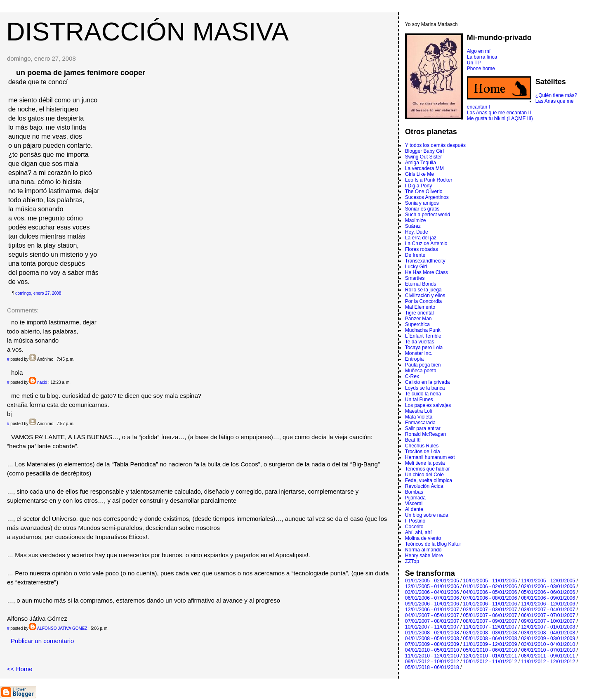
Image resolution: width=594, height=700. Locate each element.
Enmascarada (420, 423)
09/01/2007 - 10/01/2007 (548, 621)
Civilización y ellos (425, 296)
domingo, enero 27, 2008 (38, 293)
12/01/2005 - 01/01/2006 (432, 586)
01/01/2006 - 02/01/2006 (490, 586)
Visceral (414, 504)
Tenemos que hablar (428, 469)
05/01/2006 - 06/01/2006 (548, 592)
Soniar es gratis (422, 209)
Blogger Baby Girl (424, 151)
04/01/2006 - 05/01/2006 (490, 592)
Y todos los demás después (435, 145)
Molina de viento (423, 538)
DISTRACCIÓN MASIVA (147, 31)
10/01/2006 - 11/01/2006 (490, 604)
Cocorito (414, 527)
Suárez (413, 226)
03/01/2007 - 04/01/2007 (548, 610)
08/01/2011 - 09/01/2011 (548, 656)
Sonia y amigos (422, 203)
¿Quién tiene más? (556, 95)
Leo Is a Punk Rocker (429, 180)
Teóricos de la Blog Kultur (433, 544)
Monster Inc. (419, 353)
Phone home (481, 69)
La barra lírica (482, 57)
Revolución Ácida (424, 486)
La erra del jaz (421, 238)
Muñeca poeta (421, 371)
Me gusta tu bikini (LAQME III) (500, 118)
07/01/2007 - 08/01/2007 (432, 621)
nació (42, 382)
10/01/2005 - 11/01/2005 (490, 581)
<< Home (20, 669)
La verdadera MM (424, 168)
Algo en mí (479, 51)
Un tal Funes (419, 400)
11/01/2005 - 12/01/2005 (548, 581)
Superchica (417, 324)
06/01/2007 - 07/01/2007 (548, 615)
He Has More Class (427, 272)
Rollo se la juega (423, 290)
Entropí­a (414, 359)
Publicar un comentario (42, 641)
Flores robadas (422, 249)
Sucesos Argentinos (427, 197)
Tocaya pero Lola (424, 348)
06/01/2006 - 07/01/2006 (432, 598)
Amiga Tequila (421, 163)
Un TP (474, 63)
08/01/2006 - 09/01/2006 (548, 598)
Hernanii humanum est (430, 457)
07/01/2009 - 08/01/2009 (432, 644)
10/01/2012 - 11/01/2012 (490, 662)
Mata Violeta (419, 417)
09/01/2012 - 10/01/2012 (432, 662)
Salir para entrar (423, 428)
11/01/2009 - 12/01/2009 (490, 644)
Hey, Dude (417, 232)
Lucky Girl (416, 267)
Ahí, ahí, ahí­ (418, 532)
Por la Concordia (423, 301)
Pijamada (415, 498)
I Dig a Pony (418, 186)
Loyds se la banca (425, 388)
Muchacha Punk (423, 330)
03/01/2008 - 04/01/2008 (548, 633)
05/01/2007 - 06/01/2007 (490, 615)
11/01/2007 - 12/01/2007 (490, 627)
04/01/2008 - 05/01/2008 (432, 639)
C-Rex (412, 376)
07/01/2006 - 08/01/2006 (490, 598)
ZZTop (412, 561)
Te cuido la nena (423, 394)
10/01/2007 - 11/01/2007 (432, 627)
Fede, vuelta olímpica (429, 480)
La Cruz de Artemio (426, 244)
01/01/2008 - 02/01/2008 (432, 633)
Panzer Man (418, 319)
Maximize (416, 220)
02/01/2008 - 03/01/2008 (490, 633)
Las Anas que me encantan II (499, 113)
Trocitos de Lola (423, 452)
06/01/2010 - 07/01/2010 (548, 650)
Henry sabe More (424, 556)
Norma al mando (423, 550)
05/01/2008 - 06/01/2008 (490, 639)
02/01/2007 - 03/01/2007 (490, 610)
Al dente (414, 509)
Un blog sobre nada (427, 515)
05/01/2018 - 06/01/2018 (432, 667)
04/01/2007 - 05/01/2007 (432, 615)
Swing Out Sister (423, 157)
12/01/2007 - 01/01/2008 (548, 627)
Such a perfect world (428, 215)
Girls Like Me (420, 174)
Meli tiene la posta (425, 463)
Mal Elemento (420, 307)
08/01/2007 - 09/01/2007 (490, 621)
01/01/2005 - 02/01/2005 (432, 581)
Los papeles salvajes (428, 405)
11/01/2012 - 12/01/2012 (548, 662)
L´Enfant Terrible (423, 336)
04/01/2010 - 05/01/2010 (432, 650)
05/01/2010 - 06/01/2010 (490, 650)
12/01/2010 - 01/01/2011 (490, 656)
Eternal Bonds (421, 284)
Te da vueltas (420, 342)
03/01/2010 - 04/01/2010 (548, 644)
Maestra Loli (418, 411)
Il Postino (415, 521)
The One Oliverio (424, 192)
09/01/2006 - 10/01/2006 (432, 604)
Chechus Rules (422, 446)
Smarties (415, 278)
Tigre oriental (420, 313)
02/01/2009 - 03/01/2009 (548, 639)
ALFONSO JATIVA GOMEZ (62, 628)
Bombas (414, 492)
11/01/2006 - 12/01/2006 (548, 604)
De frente (415, 255)
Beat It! (413, 440)
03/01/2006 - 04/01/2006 (432, 592)
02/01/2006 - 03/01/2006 (548, 586)
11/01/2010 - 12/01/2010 (432, 656)
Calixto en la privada (428, 382)
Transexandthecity (425, 261)
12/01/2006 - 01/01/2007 (432, 610)
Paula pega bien (423, 365)
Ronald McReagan (425, 434)
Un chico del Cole (424, 475)
